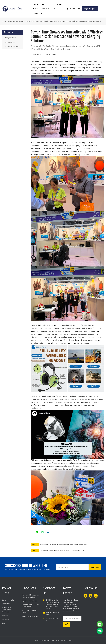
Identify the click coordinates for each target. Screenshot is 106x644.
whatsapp (43, 532)
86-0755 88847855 (53, 620)
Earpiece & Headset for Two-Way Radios (31, 596)
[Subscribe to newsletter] (66, 624)
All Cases (5, 620)
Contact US (6, 604)
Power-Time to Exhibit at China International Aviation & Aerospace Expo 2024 (62, 551)
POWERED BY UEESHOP (64, 640)
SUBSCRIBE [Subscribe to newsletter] (95, 567)
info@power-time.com (53, 614)
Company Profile (8, 600)
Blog (4, 623)
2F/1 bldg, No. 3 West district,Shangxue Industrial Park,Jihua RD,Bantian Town (52, 605)
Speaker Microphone (30, 601)
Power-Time (8, 591)
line (37, 532)
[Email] (72, 567)
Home (36, 4)
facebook (32, 532)
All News (5, 616)
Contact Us (37, 13)
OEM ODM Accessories (30, 617)
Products (46, 4)
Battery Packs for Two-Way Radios (31, 606)
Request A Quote (90, 9)
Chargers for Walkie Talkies (30, 612)
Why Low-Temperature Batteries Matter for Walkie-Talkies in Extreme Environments (64, 545)
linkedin (48, 532)
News (35, 9)
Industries (58, 4)
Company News (19, 21)
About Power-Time (49, 9)
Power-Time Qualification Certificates (7, 610)
